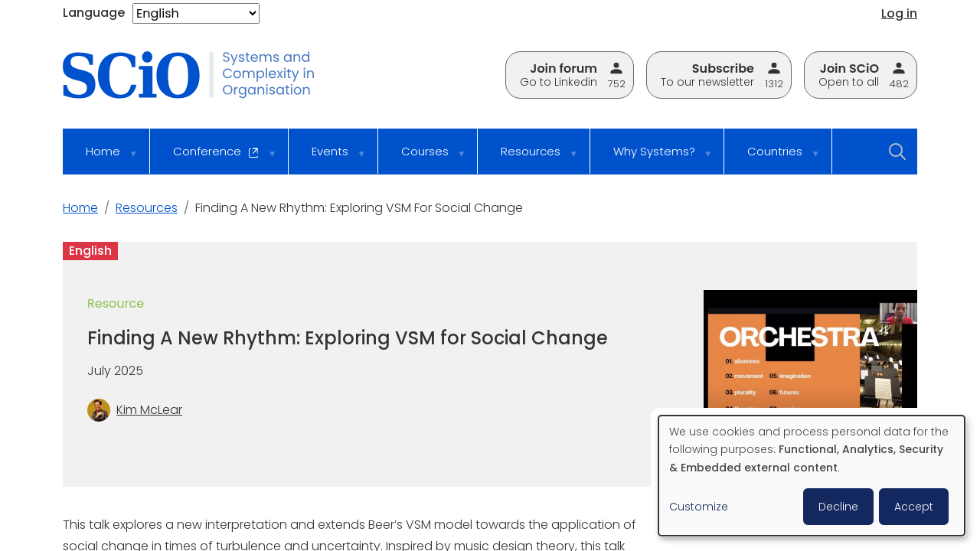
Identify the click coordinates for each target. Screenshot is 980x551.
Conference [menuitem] (215, 159)
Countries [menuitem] (773, 158)
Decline (838, 507)
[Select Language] (196, 13)
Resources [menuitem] (529, 158)
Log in (899, 13)
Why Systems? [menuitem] (653, 158)
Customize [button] (699, 507)
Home (80, 208)
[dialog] (812, 476)
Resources (147, 208)
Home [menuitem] (101, 158)
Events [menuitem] (328, 158)
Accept (914, 507)
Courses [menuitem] (423, 158)
